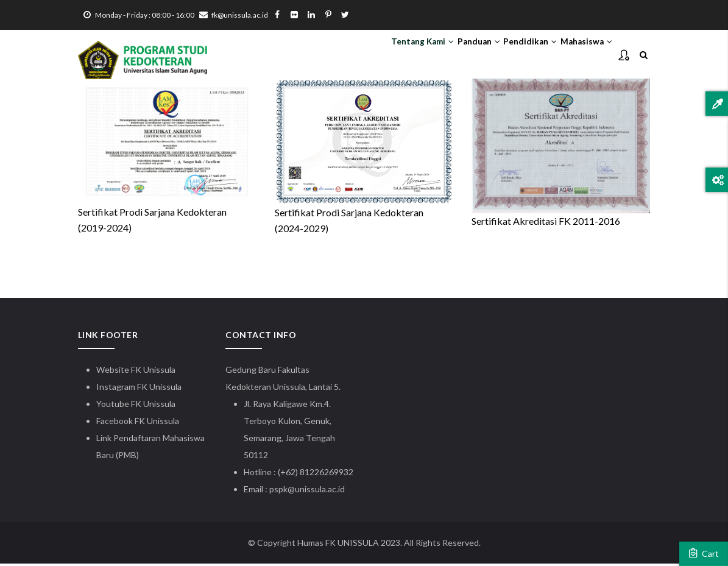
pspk (278, 491)
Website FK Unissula (136, 372)
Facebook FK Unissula (138, 423)
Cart (704, 553)
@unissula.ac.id (316, 491)
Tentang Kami (378, 55)
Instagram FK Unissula (139, 389)
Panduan (448, 55)
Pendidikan (511, 55)
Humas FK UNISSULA (338, 545)
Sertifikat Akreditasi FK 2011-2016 (546, 223)
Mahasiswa (580, 55)
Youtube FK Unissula (137, 406)
